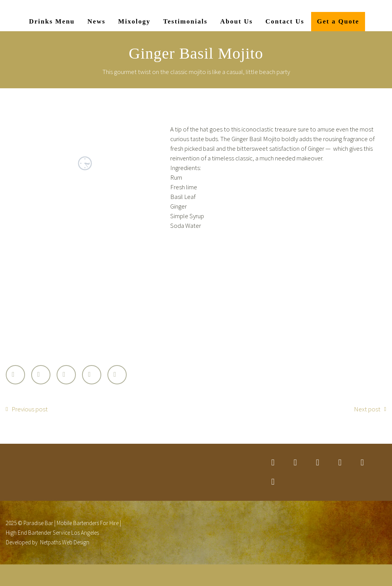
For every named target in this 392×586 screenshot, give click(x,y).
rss (273, 482)
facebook (295, 463)
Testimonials (185, 21)
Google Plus (66, 375)
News (96, 21)
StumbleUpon (117, 375)
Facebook (41, 375)
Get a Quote (338, 21)
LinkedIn (92, 375)
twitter (273, 463)
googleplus (340, 463)
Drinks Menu (52, 21)
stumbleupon (362, 463)
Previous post (30, 409)
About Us (237, 21)
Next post (367, 409)
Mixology (134, 21)
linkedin (318, 463)
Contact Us (285, 21)
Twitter (15, 375)
